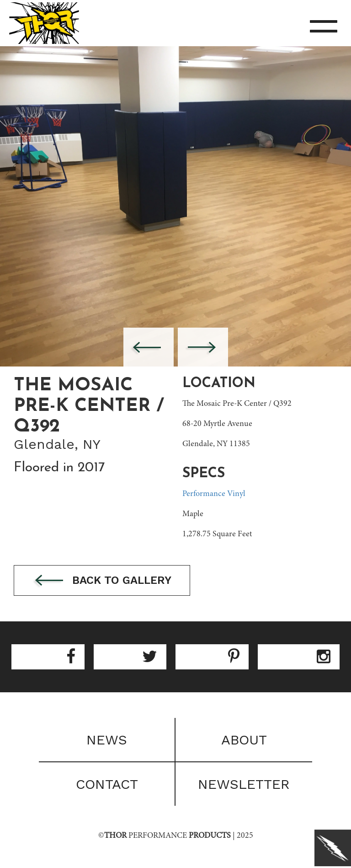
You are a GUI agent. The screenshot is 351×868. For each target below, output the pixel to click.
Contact (107, 784)
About (244, 740)
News (107, 740)
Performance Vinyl (214, 494)
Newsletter (244, 784)
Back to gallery (102, 581)
